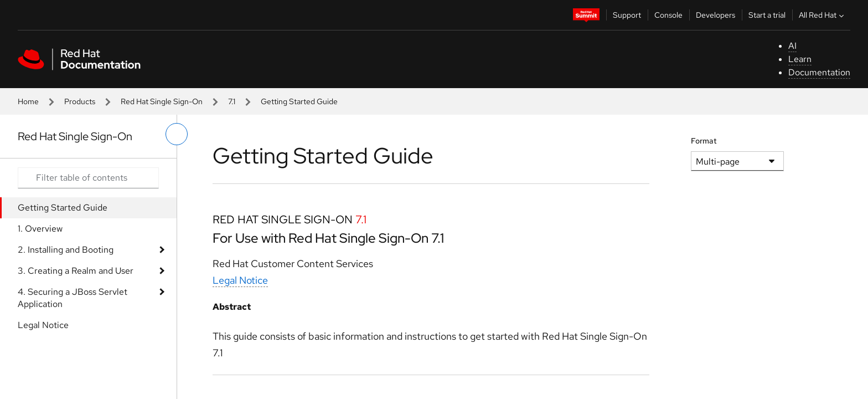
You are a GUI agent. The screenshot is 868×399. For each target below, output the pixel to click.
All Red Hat (823, 15)
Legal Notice (43, 325)
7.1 (232, 101)
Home (28, 101)
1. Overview (40, 229)
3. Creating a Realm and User (76, 271)
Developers (715, 15)
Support (627, 15)
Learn (800, 59)
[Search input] (88, 178)
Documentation (819, 72)
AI (792, 46)
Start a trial (767, 15)
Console (668, 15)
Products (80, 101)
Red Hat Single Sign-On (162, 101)
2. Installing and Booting (66, 250)
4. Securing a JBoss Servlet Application (73, 298)
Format (704, 141)
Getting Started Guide (63, 208)
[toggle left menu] (177, 134)
